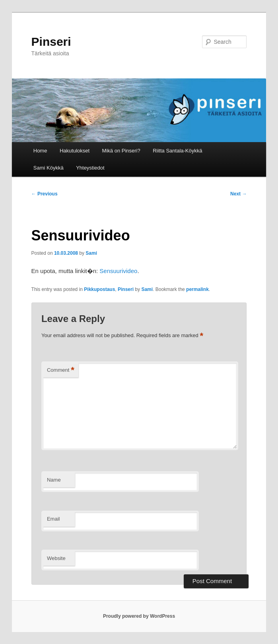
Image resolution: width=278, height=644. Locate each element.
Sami (91, 253)
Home (40, 151)
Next (238, 194)
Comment (61, 370)
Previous (45, 194)
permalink (197, 289)
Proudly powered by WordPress (139, 616)
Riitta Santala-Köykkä (177, 151)
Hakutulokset (75, 151)
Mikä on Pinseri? (121, 151)
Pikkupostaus (99, 289)
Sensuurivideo (118, 271)
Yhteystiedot (90, 168)
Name (54, 480)
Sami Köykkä (49, 168)
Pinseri (51, 42)
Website (56, 558)
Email (53, 519)
